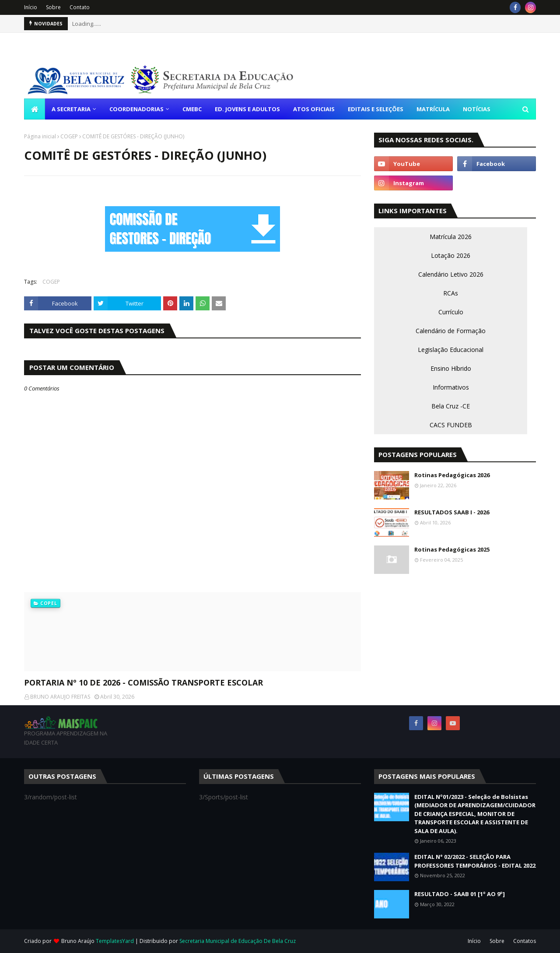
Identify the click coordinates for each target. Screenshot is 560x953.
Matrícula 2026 (451, 237)
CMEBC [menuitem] (192, 109)
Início (31, 7)
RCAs (451, 293)
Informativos (451, 387)
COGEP (69, 136)
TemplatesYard (115, 941)
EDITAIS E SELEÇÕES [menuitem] (376, 109)
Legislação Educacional (451, 350)
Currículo (451, 312)
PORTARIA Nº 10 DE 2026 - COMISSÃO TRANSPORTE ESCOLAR (143, 682)
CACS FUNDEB (451, 425)
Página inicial (40, 136)
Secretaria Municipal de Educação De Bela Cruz (238, 941)
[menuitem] (35, 109)
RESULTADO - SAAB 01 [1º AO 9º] (460, 894)
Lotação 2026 (451, 255)
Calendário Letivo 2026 (451, 274)
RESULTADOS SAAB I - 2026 (452, 512)
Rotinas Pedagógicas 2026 (452, 475)
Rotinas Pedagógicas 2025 (452, 549)
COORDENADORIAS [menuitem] (136, 109)
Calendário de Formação (451, 331)
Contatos (525, 941)
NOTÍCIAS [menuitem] (477, 109)
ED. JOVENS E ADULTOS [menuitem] (247, 109)
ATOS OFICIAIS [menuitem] (314, 109)
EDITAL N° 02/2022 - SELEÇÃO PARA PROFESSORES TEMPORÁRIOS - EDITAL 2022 (475, 861)
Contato (80, 7)
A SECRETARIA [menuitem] (71, 109)
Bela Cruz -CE (451, 406)
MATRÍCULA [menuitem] (433, 109)
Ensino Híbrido (451, 368)
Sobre (53, 7)
